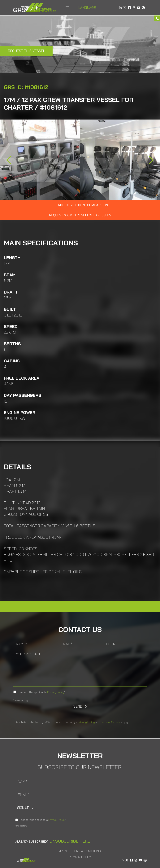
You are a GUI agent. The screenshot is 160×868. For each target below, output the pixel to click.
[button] (68, 8)
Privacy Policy (56, 692)
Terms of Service (110, 722)
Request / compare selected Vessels (80, 215)
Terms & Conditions (86, 851)
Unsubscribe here (70, 841)
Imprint (63, 851)
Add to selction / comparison (83, 205)
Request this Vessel (26, 51)
